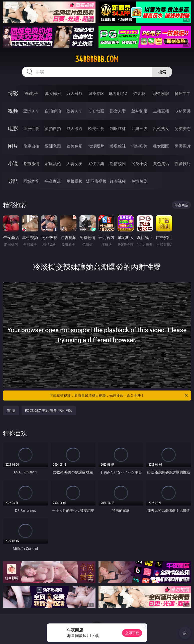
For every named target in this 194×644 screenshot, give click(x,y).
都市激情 (31, 164)
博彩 (13, 93)
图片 (13, 146)
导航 (13, 181)
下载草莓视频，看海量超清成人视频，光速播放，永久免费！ (119, 396)
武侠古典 (96, 164)
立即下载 (132, 633)
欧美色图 (74, 146)
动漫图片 (96, 146)
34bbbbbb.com (97, 59)
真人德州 (53, 93)
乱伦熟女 (161, 128)
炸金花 (139, 93)
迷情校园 (118, 164)
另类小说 (139, 164)
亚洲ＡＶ (31, 111)
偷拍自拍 (53, 128)
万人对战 (74, 93)
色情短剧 (139, 181)
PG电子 (31, 93)
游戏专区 (96, 93)
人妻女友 (74, 164)
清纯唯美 (139, 146)
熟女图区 (161, 146)
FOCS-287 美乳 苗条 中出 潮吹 (49, 410)
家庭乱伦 (53, 164)
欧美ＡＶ (74, 111)
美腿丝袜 (118, 146)
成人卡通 (74, 128)
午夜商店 (53, 181)
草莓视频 (74, 181)
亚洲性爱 (31, 128)
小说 (13, 163)
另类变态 (183, 128)
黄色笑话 (161, 164)
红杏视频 (118, 181)
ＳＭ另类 (183, 111)
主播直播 (161, 111)
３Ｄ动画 (96, 111)
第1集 (11, 410)
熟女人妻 (118, 111)
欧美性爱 (96, 128)
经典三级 (139, 128)
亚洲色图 (53, 146)
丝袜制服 (139, 111)
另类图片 (183, 146)
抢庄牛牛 (183, 93)
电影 (13, 128)
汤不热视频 (96, 181)
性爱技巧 (183, 164)
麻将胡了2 (118, 93)
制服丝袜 (118, 128)
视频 (13, 111)
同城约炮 (31, 181)
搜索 (162, 72)
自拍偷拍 (53, 111)
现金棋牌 (161, 93)
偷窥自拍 (31, 146)
